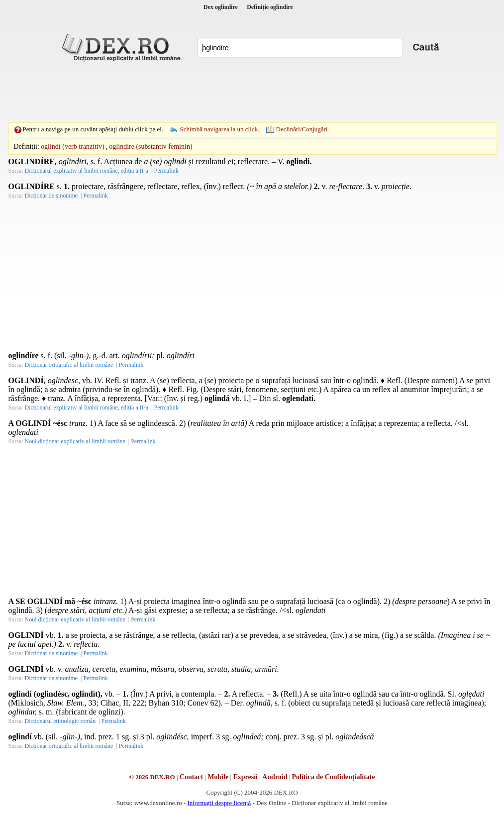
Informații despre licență (219, 803)
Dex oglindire (221, 7)
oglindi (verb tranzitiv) (73, 147)
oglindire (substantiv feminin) (151, 147)
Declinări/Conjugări (302, 129)
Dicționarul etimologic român (60, 721)
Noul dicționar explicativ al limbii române (75, 441)
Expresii (245, 777)
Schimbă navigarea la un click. (219, 129)
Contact (191, 777)
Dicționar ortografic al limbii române (69, 365)
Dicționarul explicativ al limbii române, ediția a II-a (87, 171)
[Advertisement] (252, 92)
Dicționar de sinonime (51, 196)
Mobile (218, 777)
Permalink (166, 171)
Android (275, 777)
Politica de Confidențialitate (334, 777)
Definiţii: (27, 147)
